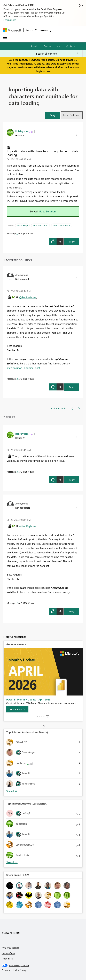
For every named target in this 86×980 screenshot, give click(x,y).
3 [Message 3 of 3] (17, 472)
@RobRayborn (27, 297)
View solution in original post (23, 368)
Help (58, 46)
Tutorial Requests (62, 225)
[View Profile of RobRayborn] (22, 131)
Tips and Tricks (40, 225)
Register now (43, 71)
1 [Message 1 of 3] (17, 233)
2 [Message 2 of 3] (17, 379)
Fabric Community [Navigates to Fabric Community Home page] (38, 30)
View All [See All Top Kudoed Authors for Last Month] (12, 862)
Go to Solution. (48, 211)
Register (35, 46)
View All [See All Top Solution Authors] (12, 791)
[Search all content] (58, 54)
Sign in (47, 46)
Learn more (10, 20)
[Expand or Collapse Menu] (5, 39)
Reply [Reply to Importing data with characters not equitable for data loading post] (72, 242)
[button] (53, 115)
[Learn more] (17, 709)
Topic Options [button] (71, 115)
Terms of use (8, 953)
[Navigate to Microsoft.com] (12, 30)
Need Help (22, 225)
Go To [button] (69, 46)
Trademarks (8, 959)
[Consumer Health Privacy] (43, 970)
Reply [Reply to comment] (72, 387)
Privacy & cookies (10, 948)
